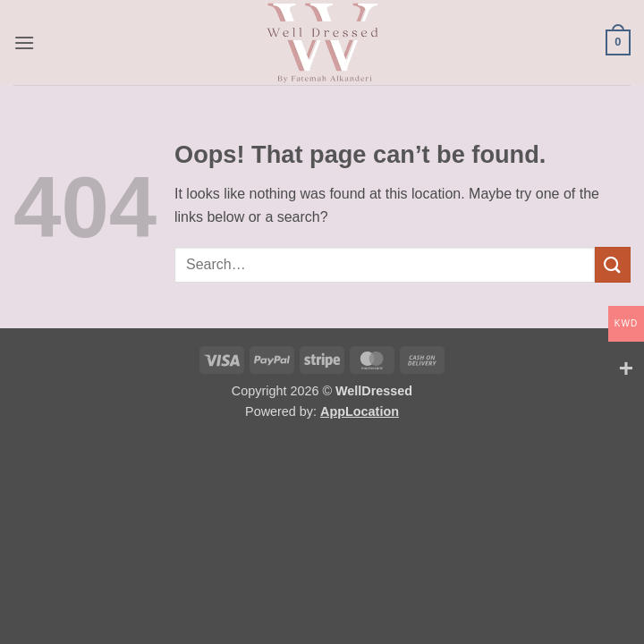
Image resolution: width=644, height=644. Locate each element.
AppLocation (360, 411)
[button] (24, 42)
